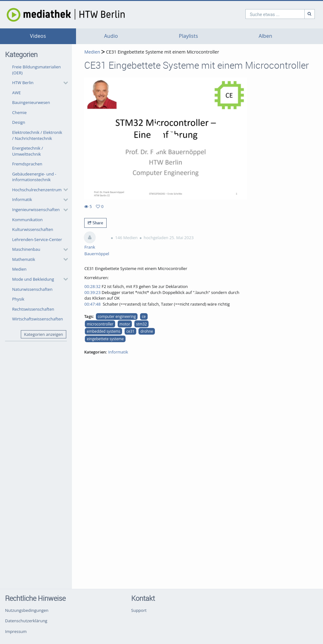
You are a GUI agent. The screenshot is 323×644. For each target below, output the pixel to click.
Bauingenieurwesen (31, 102)
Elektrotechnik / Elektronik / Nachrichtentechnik (37, 135)
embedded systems (103, 331)
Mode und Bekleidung (33, 279)
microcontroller (100, 324)
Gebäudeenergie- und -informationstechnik (34, 177)
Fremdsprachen (27, 164)
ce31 (131, 331)
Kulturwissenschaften (33, 229)
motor (125, 324)
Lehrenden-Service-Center (37, 239)
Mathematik (24, 259)
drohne (147, 331)
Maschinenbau (26, 249)
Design (19, 122)
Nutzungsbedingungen (27, 610)
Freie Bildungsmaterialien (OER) (37, 70)
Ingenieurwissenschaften (36, 210)
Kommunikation (28, 220)
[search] (248, 14)
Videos (38, 36)
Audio (111, 36)
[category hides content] (64, 83)
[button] (38, 83)
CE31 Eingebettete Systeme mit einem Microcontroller (162, 52)
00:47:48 (92, 304)
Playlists (188, 36)
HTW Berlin (23, 83)
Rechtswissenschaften (33, 309)
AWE (17, 93)
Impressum (16, 631)
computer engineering (117, 316)
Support (139, 610)
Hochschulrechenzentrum (37, 190)
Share (95, 223)
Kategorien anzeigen (43, 334)
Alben (265, 36)
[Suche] (283, 14)
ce (144, 316)
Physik (18, 299)
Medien (20, 269)
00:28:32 (92, 286)
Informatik (22, 199)
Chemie (20, 112)
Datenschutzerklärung (26, 621)
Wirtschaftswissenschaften (38, 319)
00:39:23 (92, 292)
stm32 (142, 324)
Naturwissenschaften (32, 289)
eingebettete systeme (105, 339)
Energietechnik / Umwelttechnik (28, 151)
